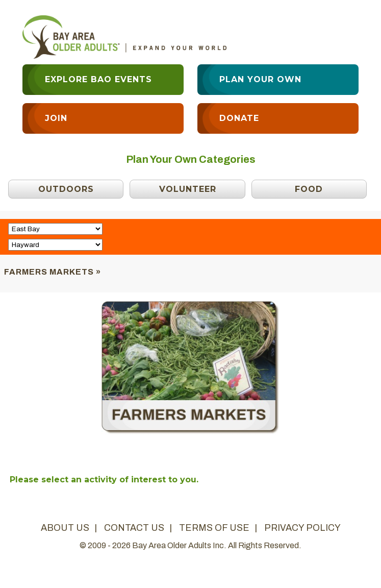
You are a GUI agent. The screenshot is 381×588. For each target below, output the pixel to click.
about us (65, 528)
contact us (134, 528)
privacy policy (302, 528)
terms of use (214, 528)
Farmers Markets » (53, 272)
